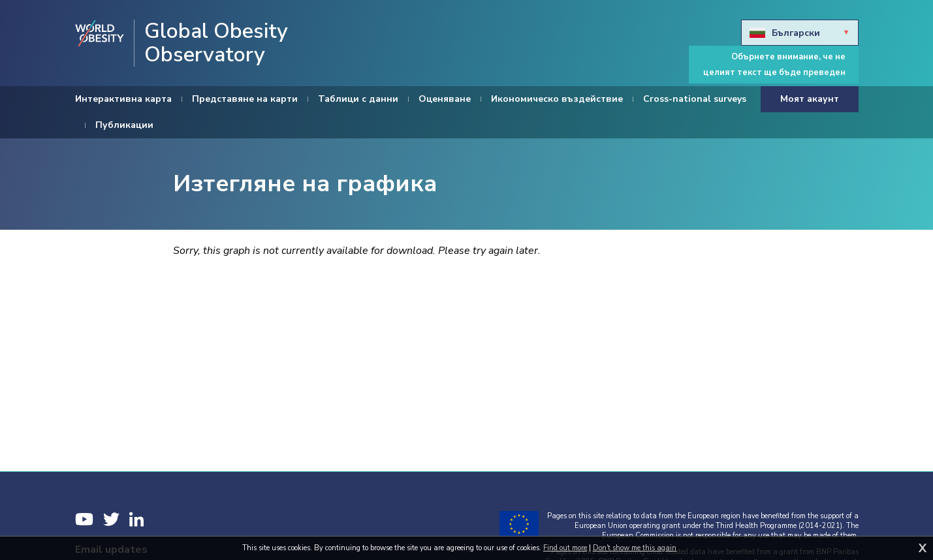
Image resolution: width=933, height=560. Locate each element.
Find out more (565, 548)
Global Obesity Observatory (216, 43)
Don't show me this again (635, 548)
